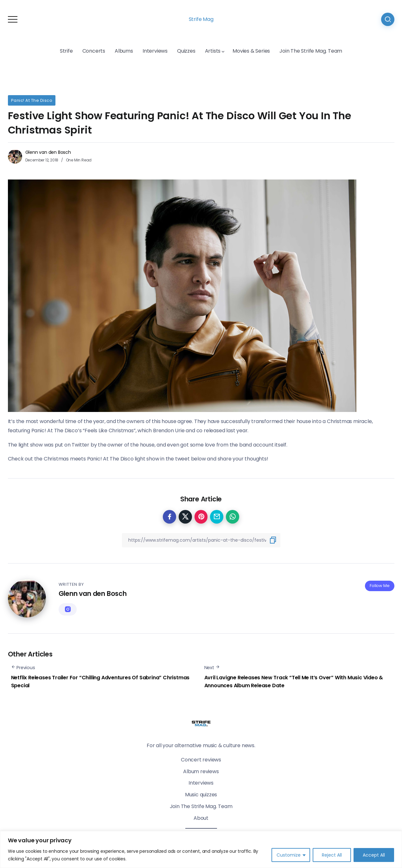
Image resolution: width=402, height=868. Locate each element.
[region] (201, 849)
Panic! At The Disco (32, 100)
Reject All (332, 855)
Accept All (374, 855)
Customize (289, 855)
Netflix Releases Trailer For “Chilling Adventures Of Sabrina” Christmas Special (100, 682)
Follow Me (380, 586)
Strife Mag (201, 19)
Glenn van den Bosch (48, 152)
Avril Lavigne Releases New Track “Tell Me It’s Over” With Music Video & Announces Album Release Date (294, 682)
